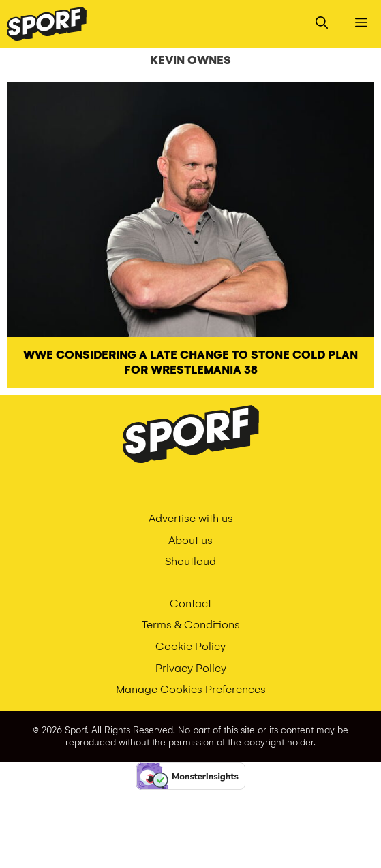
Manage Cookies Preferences (191, 689)
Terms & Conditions (191, 625)
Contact (190, 604)
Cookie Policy (190, 646)
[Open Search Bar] (322, 24)
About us (190, 540)
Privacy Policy (191, 668)
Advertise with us (191, 518)
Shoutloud (190, 561)
